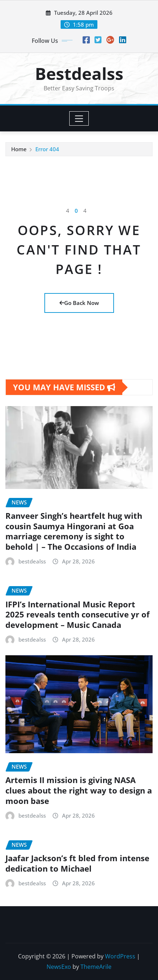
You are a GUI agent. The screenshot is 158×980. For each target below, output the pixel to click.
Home (19, 149)
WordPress (120, 956)
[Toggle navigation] (79, 118)
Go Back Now (79, 303)
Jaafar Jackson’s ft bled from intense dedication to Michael (77, 863)
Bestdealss (79, 73)
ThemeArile (96, 967)
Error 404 (47, 149)
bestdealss (32, 561)
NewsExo (59, 967)
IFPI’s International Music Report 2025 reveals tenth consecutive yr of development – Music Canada (78, 614)
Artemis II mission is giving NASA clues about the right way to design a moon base (79, 790)
